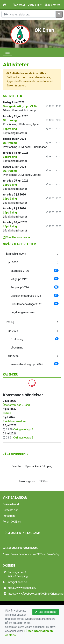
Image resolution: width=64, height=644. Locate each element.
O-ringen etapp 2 (23, 438)
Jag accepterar (46, 612)
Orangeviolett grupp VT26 (35, 296)
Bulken (7, 413)
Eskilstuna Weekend (15, 421)
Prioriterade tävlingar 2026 (35, 304)
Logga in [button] (34, 5)
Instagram (9, 516)
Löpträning (17, 348)
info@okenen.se (17, 582)
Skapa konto (52, 5)
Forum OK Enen (12, 522)
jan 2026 (13, 262)
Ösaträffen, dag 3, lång (16, 405)
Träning (10, 322)
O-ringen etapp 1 (23, 429)
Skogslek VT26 (35, 271)
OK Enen (44, 30)
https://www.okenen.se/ (22, 588)
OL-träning (35, 339)
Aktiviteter (19, 5)
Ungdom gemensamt (23, 312)
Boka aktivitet (11, 504)
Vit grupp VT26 (35, 279)
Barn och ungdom (16, 254)
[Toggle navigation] (8, 52)
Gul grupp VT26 (35, 287)
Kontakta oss (11, 510)
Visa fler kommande (16, 237)
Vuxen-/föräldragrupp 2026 (35, 364)
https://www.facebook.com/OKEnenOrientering (31, 554)
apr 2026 (13, 356)
